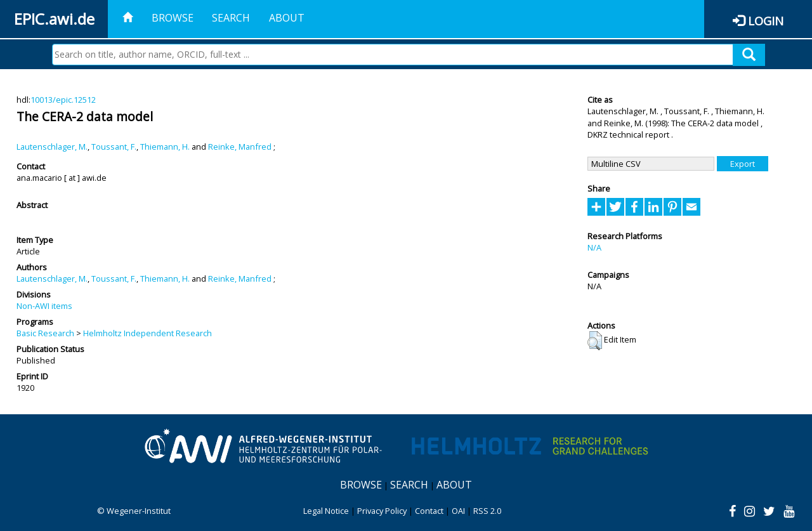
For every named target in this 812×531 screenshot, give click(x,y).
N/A (594, 247)
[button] (595, 341)
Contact (429, 511)
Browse (173, 18)
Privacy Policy (382, 511)
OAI (458, 511)
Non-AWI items (44, 306)
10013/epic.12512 (63, 100)
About (287, 18)
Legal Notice (326, 511)
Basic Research (45, 333)
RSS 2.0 (487, 511)
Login (766, 21)
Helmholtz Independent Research (147, 333)
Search (231, 18)
